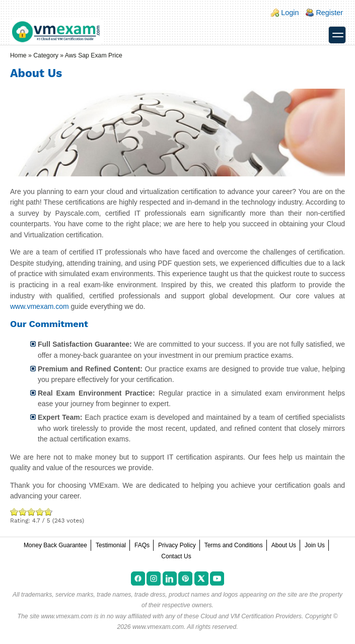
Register (329, 13)
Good (31, 512)
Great (40, 512)
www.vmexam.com (40, 306)
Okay (23, 512)
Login (290, 13)
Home (18, 55)
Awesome (47, 512)
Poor (14, 512)
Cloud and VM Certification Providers (251, 616)
